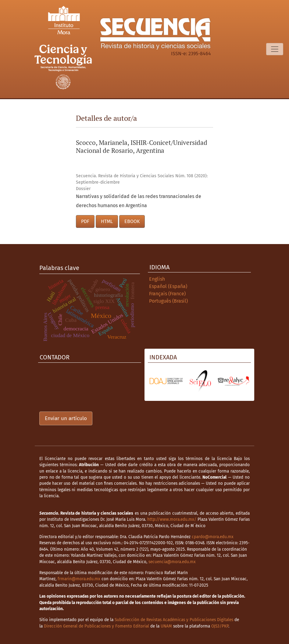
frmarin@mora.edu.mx (79, 579)
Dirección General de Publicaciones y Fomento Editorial (96, 626)
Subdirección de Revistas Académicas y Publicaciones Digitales (174, 620)
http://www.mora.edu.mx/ (172, 519)
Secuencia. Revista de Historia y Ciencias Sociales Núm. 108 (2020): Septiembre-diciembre (142, 179)
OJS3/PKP (220, 626)
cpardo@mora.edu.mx (213, 537)
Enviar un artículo (66, 418)
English (157, 279)
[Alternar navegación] (275, 49)
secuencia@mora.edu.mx (172, 562)
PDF (85, 221)
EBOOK (132, 221)
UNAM (166, 626)
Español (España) (168, 286)
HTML (107, 221)
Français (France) (167, 294)
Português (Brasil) (168, 301)
